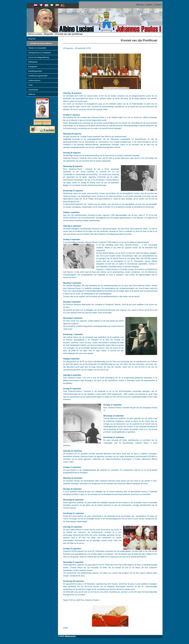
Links (31, 85)
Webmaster (70, 636)
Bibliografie (33, 62)
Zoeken (149, 5)
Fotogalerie (33, 67)
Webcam (32, 94)
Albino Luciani (35, 34)
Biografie (49, 34)
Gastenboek (33, 90)
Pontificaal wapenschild (38, 76)
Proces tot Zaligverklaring (39, 57)
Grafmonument (34, 80)
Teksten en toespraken (37, 48)
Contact (158, 5)
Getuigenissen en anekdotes (40, 53)
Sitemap (140, 5)
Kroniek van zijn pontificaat (69, 34)
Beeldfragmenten (35, 71)
